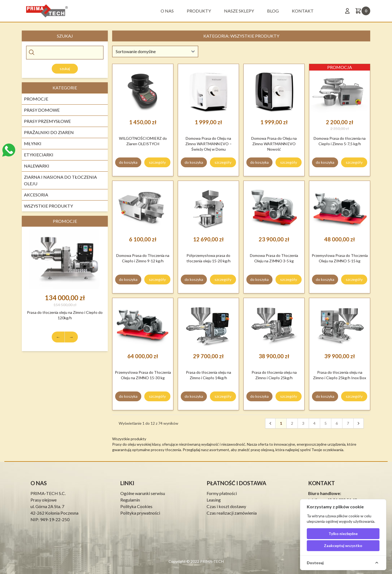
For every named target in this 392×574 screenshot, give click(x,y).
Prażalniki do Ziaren (49, 132)
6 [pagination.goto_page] (337, 423)
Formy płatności (222, 493)
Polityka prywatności (140, 513)
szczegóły (157, 162)
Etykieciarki (39, 155)
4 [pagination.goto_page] (314, 423)
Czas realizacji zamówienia (232, 513)
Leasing (214, 500)
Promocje (36, 99)
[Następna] (359, 423)
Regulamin (130, 500)
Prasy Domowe (42, 110)
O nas (167, 11)
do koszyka (128, 162)
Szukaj (65, 69)
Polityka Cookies (136, 506)
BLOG (273, 11)
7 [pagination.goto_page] (348, 423)
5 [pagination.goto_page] (326, 423)
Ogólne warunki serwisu (143, 493)
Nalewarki (37, 166)
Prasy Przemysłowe (47, 121)
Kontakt (303, 11)
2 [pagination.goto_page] (292, 423)
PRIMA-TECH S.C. (48, 493)
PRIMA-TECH (212, 561)
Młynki (33, 143)
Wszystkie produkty (48, 206)
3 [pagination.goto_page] (303, 423)
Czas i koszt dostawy (226, 506)
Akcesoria (36, 195)
